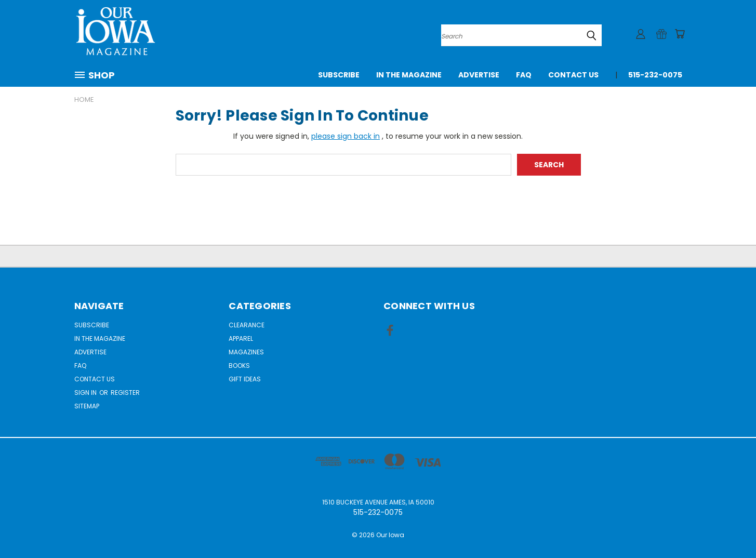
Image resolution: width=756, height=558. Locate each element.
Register (125, 393)
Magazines (246, 352)
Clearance (247, 325)
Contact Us (573, 75)
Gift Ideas (245, 379)
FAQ (524, 75)
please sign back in (346, 136)
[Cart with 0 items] (680, 34)
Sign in (86, 393)
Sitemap (87, 406)
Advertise (479, 75)
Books (239, 366)
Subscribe (339, 75)
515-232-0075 (655, 75)
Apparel (241, 338)
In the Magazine (409, 75)
